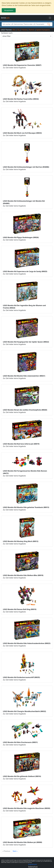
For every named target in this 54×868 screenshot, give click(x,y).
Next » (15, 851)
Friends (24, 30)
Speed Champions (43, 30)
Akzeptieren (9, 10)
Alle (14, 30)
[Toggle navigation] (50, 18)
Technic (32, 30)
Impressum (33, 864)
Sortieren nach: (7, 33)
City (18, 30)
